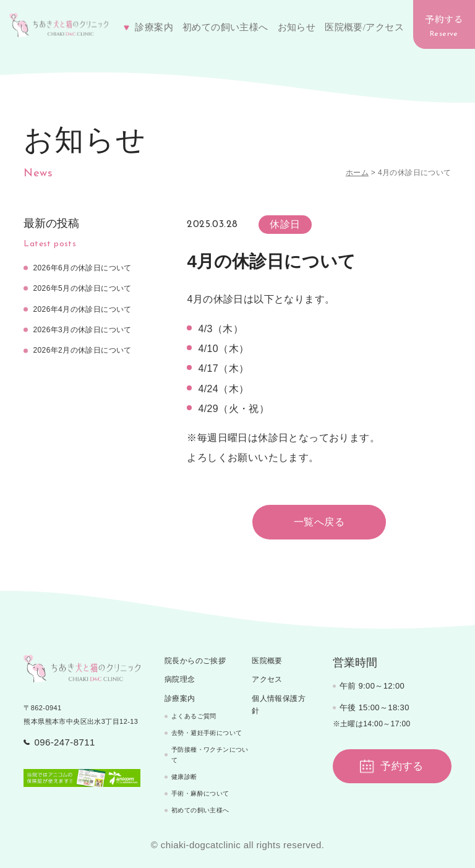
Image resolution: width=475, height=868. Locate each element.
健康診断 (184, 777)
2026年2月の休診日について (82, 350)
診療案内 (180, 698)
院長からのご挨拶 (195, 661)
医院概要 (267, 661)
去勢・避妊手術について (207, 733)
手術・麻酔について (200, 793)
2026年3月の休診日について (82, 330)
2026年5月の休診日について (82, 288)
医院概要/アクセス (364, 27)
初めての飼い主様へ (225, 27)
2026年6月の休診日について (82, 268)
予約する (444, 25)
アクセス (267, 679)
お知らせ (297, 27)
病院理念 (180, 679)
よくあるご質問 (194, 716)
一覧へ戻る (319, 522)
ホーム (357, 173)
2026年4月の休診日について (82, 309)
